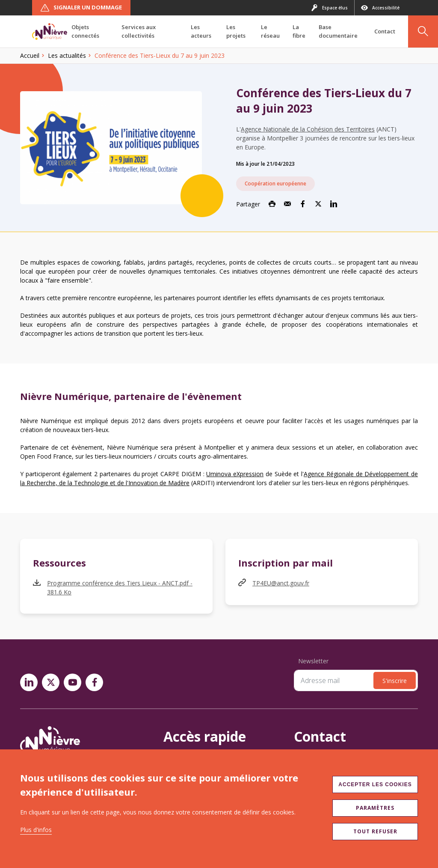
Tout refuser (375, 831)
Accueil (30, 55)
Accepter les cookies (375, 784)
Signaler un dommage (81, 8)
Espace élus (329, 8)
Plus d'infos (36, 830)
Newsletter (313, 661)
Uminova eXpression (235, 474)
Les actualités (67, 55)
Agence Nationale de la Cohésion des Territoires (308, 129)
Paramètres (375, 808)
